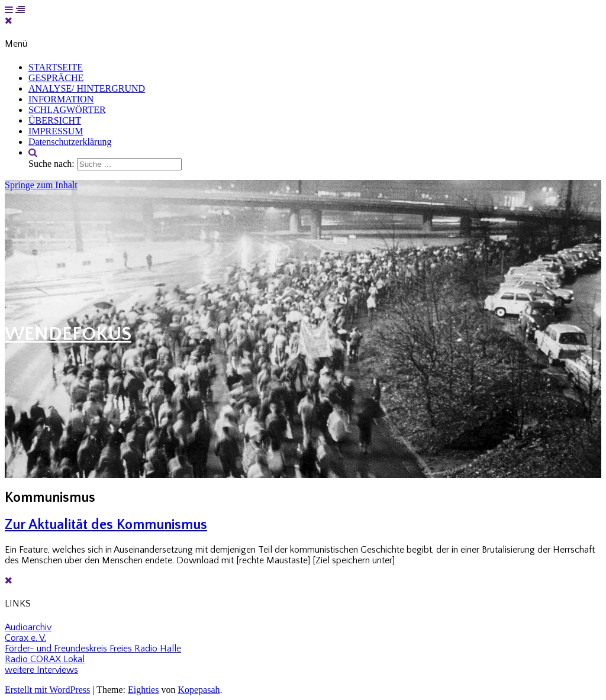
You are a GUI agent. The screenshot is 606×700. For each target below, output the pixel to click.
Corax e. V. (25, 638)
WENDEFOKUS (68, 334)
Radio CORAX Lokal (45, 659)
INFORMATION (61, 99)
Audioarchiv (28, 627)
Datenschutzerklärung (70, 142)
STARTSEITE (56, 67)
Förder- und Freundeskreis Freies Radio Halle (93, 649)
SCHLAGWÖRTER (67, 110)
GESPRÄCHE (56, 78)
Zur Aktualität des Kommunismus (106, 525)
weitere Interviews (41, 670)
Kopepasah (199, 690)
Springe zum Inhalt (41, 185)
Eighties (143, 690)
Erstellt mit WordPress (47, 690)
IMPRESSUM (56, 131)
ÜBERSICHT (55, 120)
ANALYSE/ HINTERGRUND (87, 88)
